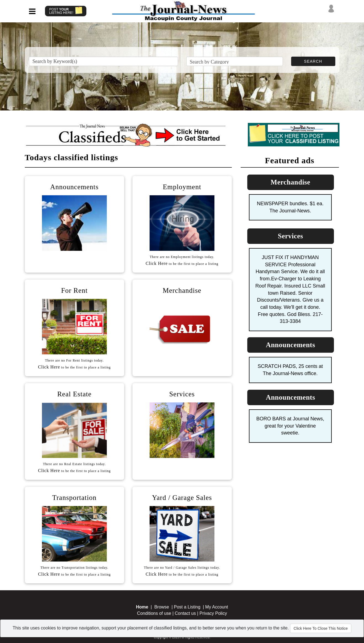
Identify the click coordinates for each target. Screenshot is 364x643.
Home (142, 607)
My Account (217, 607)
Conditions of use (154, 613)
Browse (162, 607)
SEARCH (313, 61)
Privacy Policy (213, 613)
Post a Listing (187, 607)
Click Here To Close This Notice (321, 628)
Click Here (157, 263)
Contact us (185, 613)
